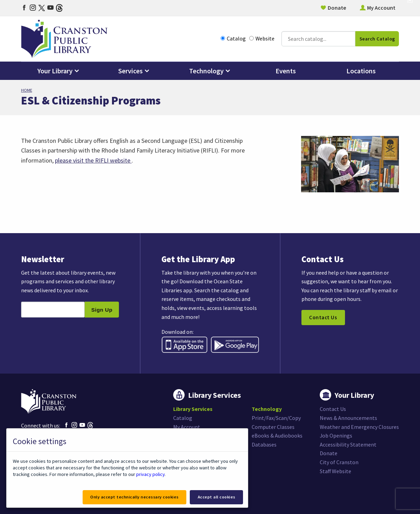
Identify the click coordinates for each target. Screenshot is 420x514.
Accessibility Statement (348, 444)
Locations (361, 71)
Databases (264, 444)
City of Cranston (339, 462)
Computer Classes (273, 427)
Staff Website (335, 471)
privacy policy (150, 474)
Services (130, 71)
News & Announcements (348, 418)
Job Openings (336, 435)
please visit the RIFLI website (93, 160)
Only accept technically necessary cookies (134, 497)
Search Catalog (377, 39)
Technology (206, 71)
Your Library (55, 71)
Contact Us (323, 318)
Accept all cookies (217, 497)
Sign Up (102, 310)
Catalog (233, 39)
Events (286, 71)
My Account (381, 8)
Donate (337, 8)
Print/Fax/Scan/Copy (276, 418)
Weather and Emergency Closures (359, 427)
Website (262, 39)
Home (27, 90)
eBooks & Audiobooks (277, 435)
